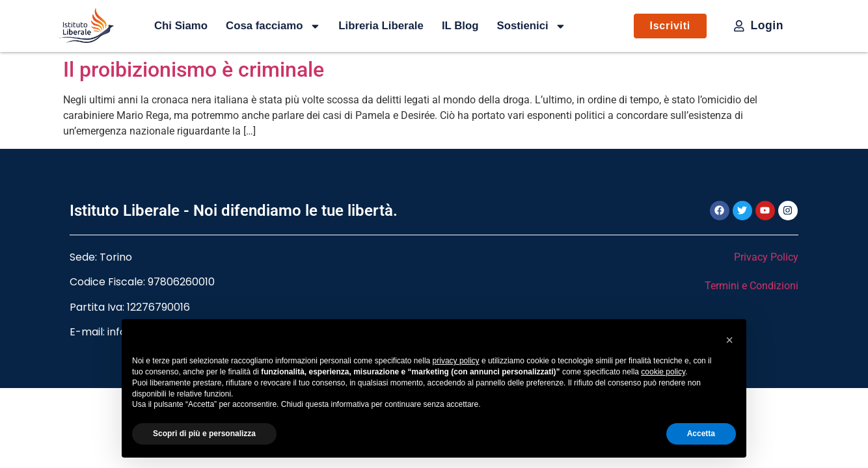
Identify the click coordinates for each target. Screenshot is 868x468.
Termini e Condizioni (752, 286)
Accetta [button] (701, 434)
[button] (729, 340)
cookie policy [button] (663, 372)
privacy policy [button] (456, 361)
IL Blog (460, 26)
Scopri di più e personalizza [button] (204, 434)
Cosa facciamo (273, 26)
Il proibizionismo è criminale (194, 70)
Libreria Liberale (381, 26)
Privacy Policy (766, 257)
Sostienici (531, 26)
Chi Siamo (181, 26)
